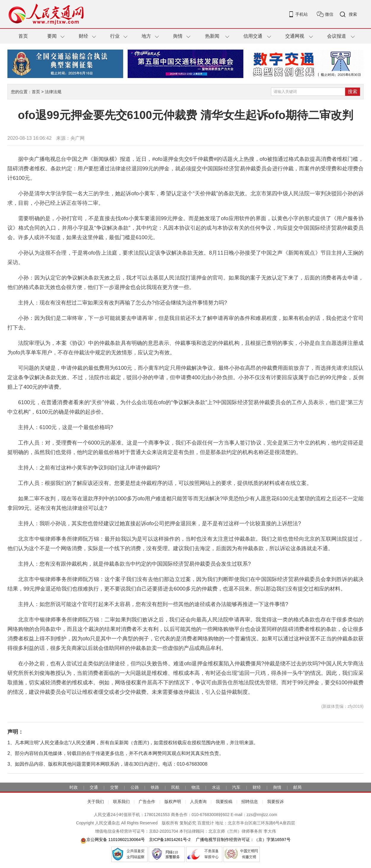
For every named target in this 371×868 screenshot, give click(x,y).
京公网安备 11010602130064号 (113, 840)
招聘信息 (250, 802)
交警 (114, 787)
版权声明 (173, 802)
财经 (83, 36)
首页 (23, 36)
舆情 (178, 36)
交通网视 (295, 36)
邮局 (297, 787)
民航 (175, 787)
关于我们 (96, 802)
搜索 (353, 14)
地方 (146, 36)
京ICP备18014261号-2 (170, 840)
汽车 (236, 787)
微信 (329, 14)
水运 (216, 787)
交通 (94, 787)
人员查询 (198, 802)
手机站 (302, 14)
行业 (115, 36)
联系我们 (121, 802)
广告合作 (147, 802)
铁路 (155, 787)
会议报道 (337, 36)
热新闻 (212, 36)
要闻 (52, 36)
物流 (196, 787)
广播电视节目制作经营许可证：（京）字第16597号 (243, 840)
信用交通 (253, 36)
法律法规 (53, 92)
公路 (135, 787)
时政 (74, 787)
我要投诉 (275, 802)
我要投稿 (224, 802)
